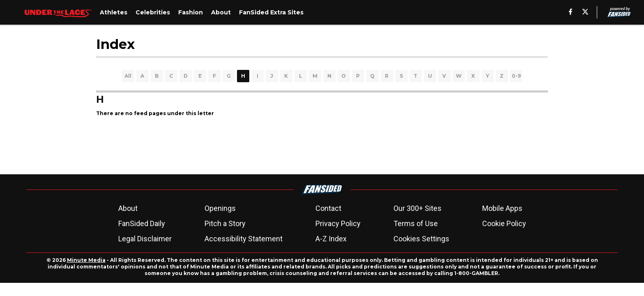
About (128, 208)
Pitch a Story (225, 223)
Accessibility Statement (244, 239)
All (128, 76)
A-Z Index (331, 239)
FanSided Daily (142, 223)
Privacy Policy (338, 223)
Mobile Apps (502, 208)
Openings (220, 208)
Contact (328, 208)
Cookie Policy (504, 223)
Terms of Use (416, 223)
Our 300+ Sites (417, 208)
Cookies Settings (421, 239)
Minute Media (86, 260)
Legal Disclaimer (145, 239)
